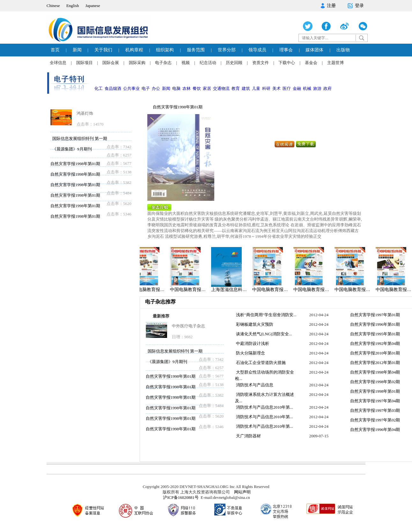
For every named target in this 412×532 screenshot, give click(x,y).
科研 (266, 88)
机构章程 (134, 50)
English (73, 6)
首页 (55, 50)
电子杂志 (163, 63)
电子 (146, 88)
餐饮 (197, 88)
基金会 (311, 63)
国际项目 (85, 63)
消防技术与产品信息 (254, 385)
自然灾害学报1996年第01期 (375, 324)
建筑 (246, 88)
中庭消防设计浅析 (252, 343)
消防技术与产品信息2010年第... (264, 407)
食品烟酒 (113, 88)
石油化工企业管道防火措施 (260, 363)
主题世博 (335, 63)
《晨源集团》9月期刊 (72, 149)
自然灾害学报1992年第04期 (375, 343)
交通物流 (221, 88)
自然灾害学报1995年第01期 (375, 334)
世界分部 (227, 50)
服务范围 (196, 50)
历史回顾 (234, 63)
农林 (187, 88)
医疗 (287, 88)
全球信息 (58, 63)
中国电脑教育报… (148, 289)
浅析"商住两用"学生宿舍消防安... (266, 315)
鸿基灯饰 (85, 113)
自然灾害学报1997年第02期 (375, 420)
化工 (99, 88)
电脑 (176, 88)
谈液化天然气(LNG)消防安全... (263, 334)
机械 (307, 88)
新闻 (77, 50)
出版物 (343, 50)
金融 (297, 88)
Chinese (53, 6)
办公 (156, 88)
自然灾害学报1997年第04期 (375, 401)
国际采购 (137, 63)
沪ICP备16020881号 (181, 497)
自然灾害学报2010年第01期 (375, 353)
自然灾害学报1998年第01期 (75, 164)
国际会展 (111, 63)
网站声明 (242, 492)
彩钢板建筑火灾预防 (254, 324)
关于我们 (103, 50)
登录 (355, 6)
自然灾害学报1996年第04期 (375, 430)
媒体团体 (314, 50)
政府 (327, 88)
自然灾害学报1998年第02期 (375, 382)
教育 (236, 88)
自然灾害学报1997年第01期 (375, 315)
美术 (276, 88)
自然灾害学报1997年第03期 (375, 410)
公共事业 (131, 88)
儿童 (256, 88)
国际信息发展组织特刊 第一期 (80, 138)
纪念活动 (208, 63)
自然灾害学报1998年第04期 (375, 372)
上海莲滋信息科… (231, 289)
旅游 (317, 88)
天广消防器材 (248, 436)
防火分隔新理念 (250, 353)
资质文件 (261, 63)
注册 (328, 6)
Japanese (93, 6)
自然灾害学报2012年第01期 (375, 363)
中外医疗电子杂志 (188, 326)
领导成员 (257, 50)
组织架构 (165, 50)
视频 (186, 63)
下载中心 (287, 63)
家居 (207, 88)
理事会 (286, 50)
